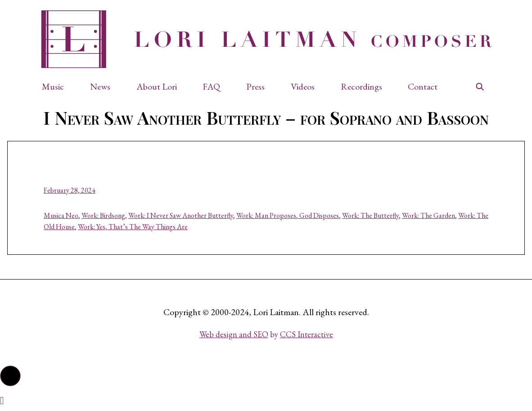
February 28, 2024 (70, 190)
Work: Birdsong (103, 215)
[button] (57, 86)
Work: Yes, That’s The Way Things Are (133, 227)
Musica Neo (61, 215)
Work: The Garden (428, 215)
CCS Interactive (307, 334)
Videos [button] (303, 86)
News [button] (100, 86)
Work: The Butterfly (370, 215)
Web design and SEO (234, 334)
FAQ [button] (211, 86)
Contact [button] (423, 86)
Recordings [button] (361, 86)
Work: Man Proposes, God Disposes (288, 215)
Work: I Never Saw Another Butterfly (181, 215)
